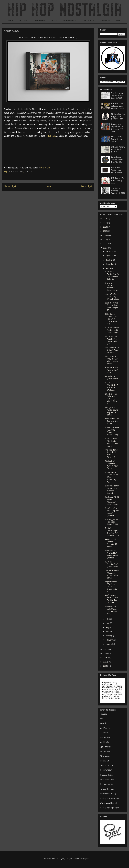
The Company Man (107, 784)
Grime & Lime (105, 761)
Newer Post (10, 187)
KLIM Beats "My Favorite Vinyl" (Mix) (111, 370)
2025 (105, 223)
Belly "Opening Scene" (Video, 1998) (117, 139)
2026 (105, 219)
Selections (29, 172)
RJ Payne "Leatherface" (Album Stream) (112, 564)
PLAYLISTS (89, 21)
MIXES (54, 21)
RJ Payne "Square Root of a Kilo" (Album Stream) (112, 330)
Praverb (103, 724)
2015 (105, 662)
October (109, 260)
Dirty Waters (105, 756)
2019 (10, 172)
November (110, 256)
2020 (105, 244)
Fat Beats (104, 714)
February (109, 640)
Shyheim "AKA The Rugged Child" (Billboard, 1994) (118, 117)
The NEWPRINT (106, 770)
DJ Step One (105, 733)
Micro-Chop (105, 752)
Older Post (87, 187)
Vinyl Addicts (105, 728)
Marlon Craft (18, 172)
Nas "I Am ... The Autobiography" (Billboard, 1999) (118, 106)
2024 (105, 227)
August (109, 269)
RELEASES (24, 21)
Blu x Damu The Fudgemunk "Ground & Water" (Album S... (111, 399)
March (109, 636)
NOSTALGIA (40, 21)
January (109, 644)
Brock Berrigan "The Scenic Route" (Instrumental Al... (111, 587)
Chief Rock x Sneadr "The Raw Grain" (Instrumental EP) (111, 319)
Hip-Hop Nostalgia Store (109, 808)
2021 (105, 240)
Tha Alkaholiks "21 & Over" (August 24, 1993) (112, 350)
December (110, 252)
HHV (102, 719)
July (107, 619)
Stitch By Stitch (106, 766)
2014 (105, 666)
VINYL (118, 21)
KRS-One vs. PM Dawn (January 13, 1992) (118, 181)
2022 (105, 236)
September (110, 264)
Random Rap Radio (107, 789)
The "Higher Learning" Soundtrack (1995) (118, 191)
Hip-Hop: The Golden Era (110, 799)
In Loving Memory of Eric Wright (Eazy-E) (118, 149)
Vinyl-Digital (105, 742)
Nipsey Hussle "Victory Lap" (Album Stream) (117, 170)
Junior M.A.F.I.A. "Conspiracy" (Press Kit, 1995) (112, 297)
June (108, 623)
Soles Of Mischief (107, 780)
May (108, 628)
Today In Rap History (108, 794)
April (108, 632)
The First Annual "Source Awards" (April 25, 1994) (117, 96)
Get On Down (105, 738)
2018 (105, 650)
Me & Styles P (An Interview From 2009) (112, 421)
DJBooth (52, 136)
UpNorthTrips (105, 747)
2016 (105, 658)
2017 (105, 654)
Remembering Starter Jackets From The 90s (117, 160)
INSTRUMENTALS (71, 21)
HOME (11, 21)
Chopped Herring (107, 775)
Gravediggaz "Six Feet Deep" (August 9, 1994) (112, 522)
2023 (105, 231)
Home (49, 187)
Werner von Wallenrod (108, 803)
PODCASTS (105, 21)
